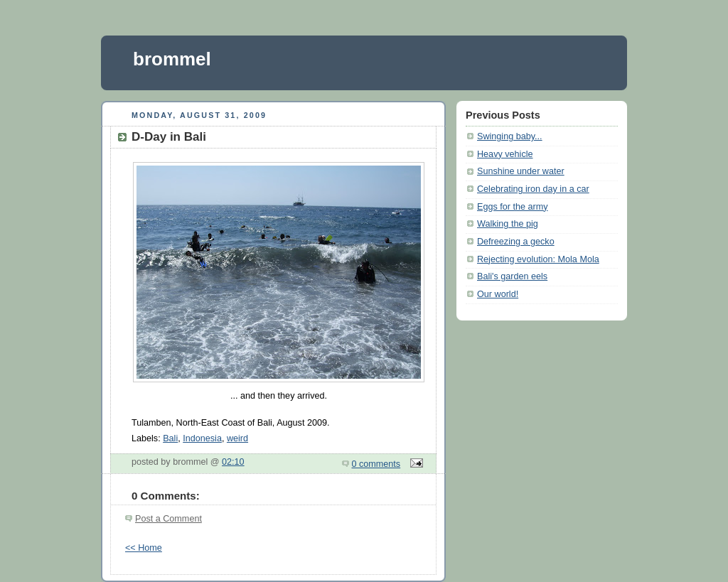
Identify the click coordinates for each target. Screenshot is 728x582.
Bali (170, 438)
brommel (172, 59)
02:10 (233, 462)
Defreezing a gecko (516, 242)
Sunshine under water (521, 171)
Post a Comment (168, 519)
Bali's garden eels (512, 276)
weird (237, 438)
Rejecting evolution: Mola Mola (538, 259)
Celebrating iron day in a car (533, 189)
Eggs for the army (513, 207)
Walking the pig (508, 224)
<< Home (144, 548)
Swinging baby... (510, 136)
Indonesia (202, 438)
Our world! (498, 294)
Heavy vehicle (505, 154)
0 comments (376, 464)
